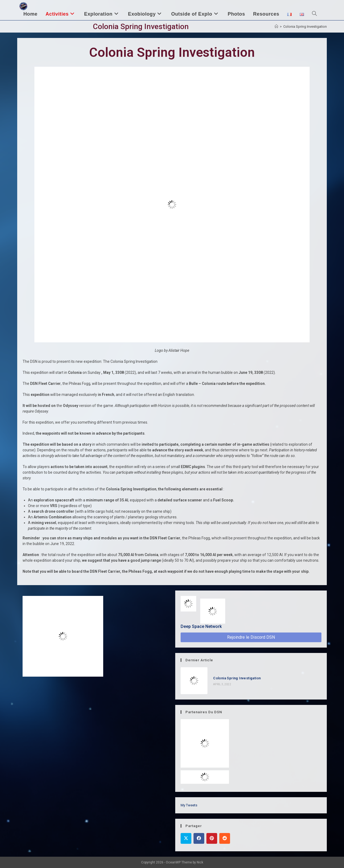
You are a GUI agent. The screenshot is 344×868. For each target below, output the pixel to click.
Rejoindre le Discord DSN (251, 637)
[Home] (276, 27)
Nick (200, 862)
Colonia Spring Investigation (305, 27)
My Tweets (189, 805)
